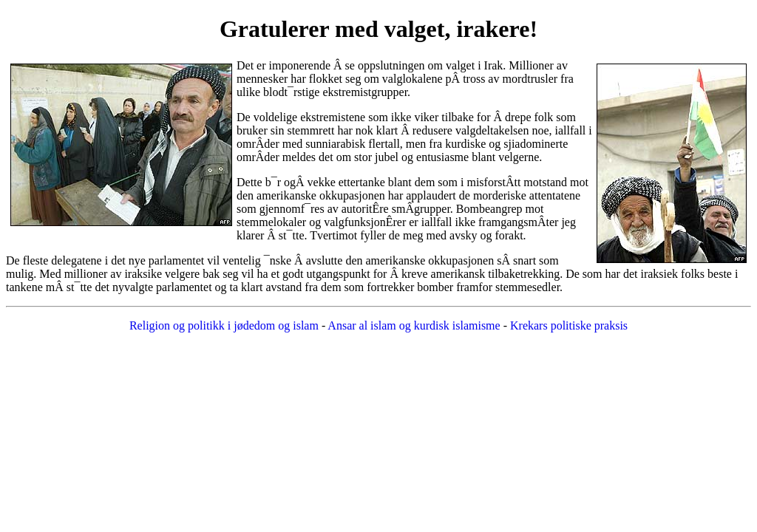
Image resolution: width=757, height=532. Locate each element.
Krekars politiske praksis (569, 325)
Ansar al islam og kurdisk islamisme (414, 325)
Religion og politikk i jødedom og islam (225, 325)
